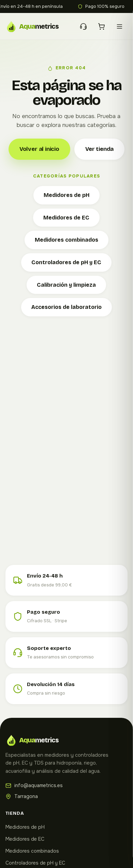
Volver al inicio (39, 149)
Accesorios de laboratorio (66, 307)
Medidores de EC (66, 218)
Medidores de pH (66, 195)
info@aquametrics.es (34, 785)
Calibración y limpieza (66, 285)
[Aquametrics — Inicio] (36, 26)
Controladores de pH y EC (66, 262)
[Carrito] (101, 26)
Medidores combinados (66, 240)
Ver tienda (99, 149)
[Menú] (120, 26)
